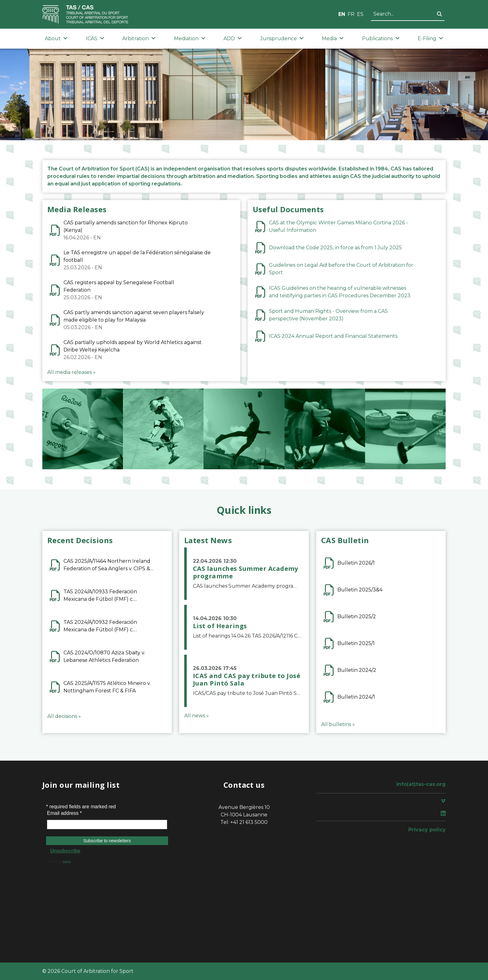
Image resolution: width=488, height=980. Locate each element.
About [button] (56, 38)
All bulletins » (338, 724)
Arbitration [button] (139, 38)
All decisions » (64, 716)
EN (342, 14)
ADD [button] (233, 38)
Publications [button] (381, 38)
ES (360, 14)
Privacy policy (427, 830)
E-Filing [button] (430, 38)
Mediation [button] (190, 38)
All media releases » (71, 372)
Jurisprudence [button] (282, 38)
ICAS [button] (95, 38)
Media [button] (333, 38)
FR (351, 14)
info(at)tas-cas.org (421, 784)
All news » (197, 716)
